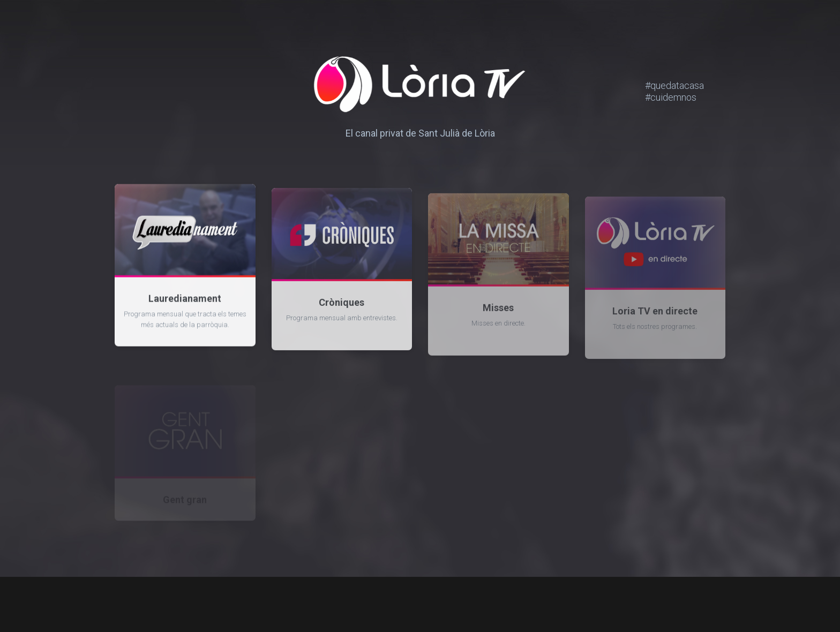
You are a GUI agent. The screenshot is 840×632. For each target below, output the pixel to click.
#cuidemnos (675, 97)
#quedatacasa (685, 85)
